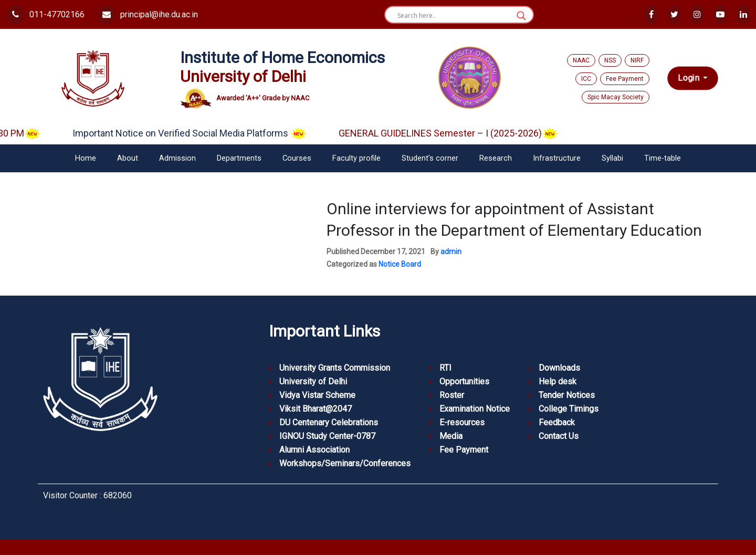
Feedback (557, 422)
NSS (610, 60)
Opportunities (464, 381)
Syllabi (612, 158)
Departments (239, 158)
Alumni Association (314, 450)
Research (496, 158)
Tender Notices (567, 395)
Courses (297, 158)
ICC (586, 79)
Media (451, 436)
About (128, 158)
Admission (177, 158)
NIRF (637, 60)
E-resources (462, 422)
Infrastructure (557, 158)
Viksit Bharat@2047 (316, 409)
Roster (452, 395)
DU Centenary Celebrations (329, 422)
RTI (445, 368)
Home (86, 158)
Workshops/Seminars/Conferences (345, 463)
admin (451, 252)
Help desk (558, 381)
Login (690, 78)
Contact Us (559, 436)
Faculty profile (356, 158)
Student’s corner (430, 158)
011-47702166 (45, 14)
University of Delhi (313, 381)
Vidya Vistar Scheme (317, 395)
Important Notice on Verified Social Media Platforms (199, 133)
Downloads (559, 368)
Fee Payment (625, 79)
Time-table (663, 158)
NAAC (581, 60)
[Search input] (454, 16)
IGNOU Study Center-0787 (327, 436)
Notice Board (400, 264)
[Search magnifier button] (521, 16)
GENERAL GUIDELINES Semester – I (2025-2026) (458, 133)
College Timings (569, 409)
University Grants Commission (335, 368)
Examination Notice (475, 409)
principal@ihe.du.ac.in (148, 14)
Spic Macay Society (616, 97)
